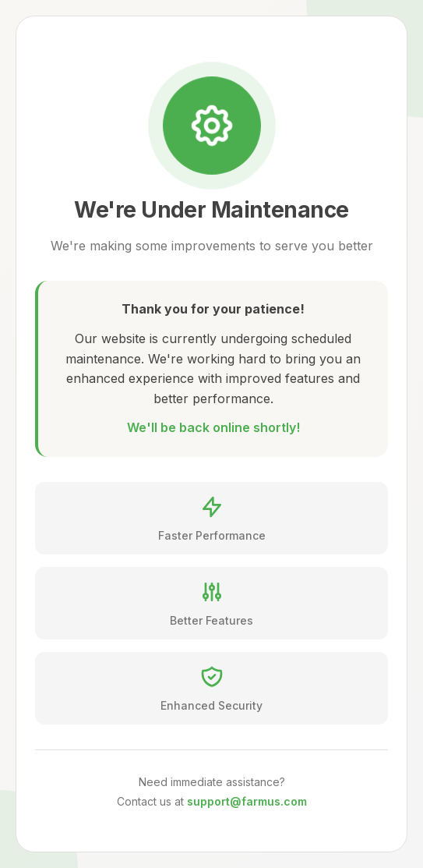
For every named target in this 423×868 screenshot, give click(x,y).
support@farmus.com (247, 801)
